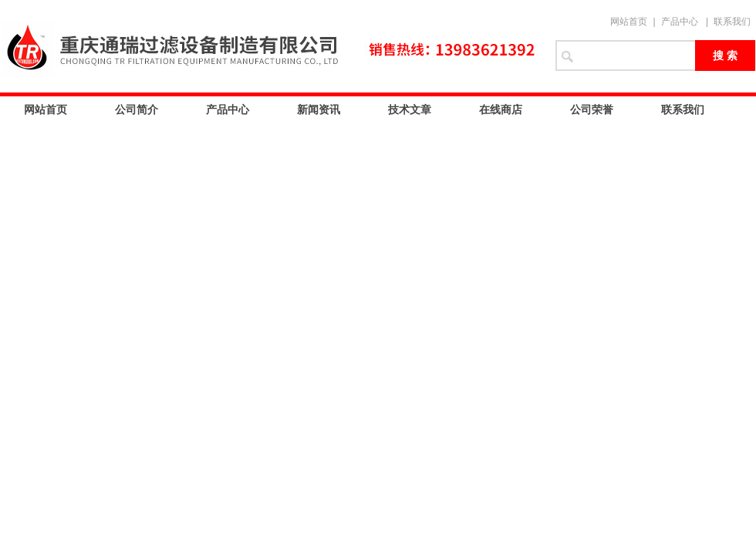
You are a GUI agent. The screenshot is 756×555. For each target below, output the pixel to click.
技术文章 (410, 109)
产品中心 (680, 22)
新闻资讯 (319, 109)
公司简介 (137, 109)
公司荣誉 (592, 109)
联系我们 (732, 22)
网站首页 (629, 22)
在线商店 (501, 109)
